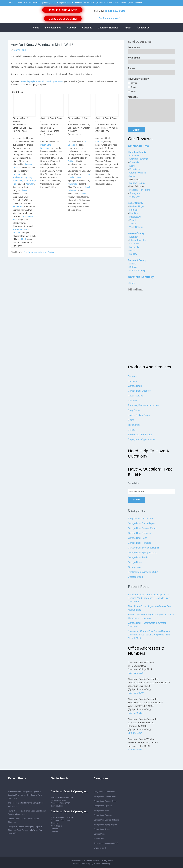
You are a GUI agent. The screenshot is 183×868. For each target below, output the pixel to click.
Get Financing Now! (109, 18)
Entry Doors (134, 410)
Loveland (72, 177)
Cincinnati (134, 156)
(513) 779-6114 (136, 713)
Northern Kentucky (141, 277)
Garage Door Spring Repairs (142, 553)
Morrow (133, 254)
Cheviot (16, 168)
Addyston (30, 184)
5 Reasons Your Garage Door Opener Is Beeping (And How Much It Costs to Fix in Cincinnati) (149, 598)
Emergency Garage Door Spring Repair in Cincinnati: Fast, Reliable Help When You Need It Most (149, 635)
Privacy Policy (107, 861)
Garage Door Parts (138, 538)
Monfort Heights (137, 183)
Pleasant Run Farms (140, 190)
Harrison (17, 174)
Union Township (137, 271)
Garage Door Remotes (139, 543)
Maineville (72, 184)
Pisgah (133, 220)
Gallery (132, 430)
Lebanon (87, 174)
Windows (133, 401)
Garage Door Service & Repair (143, 548)
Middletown (135, 217)
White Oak (135, 197)
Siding (131, 420)
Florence (99, 142)
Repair (133, 87)
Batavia (133, 267)
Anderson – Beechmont (60, 820)
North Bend (18, 207)
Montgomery (27, 177)
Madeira (17, 177)
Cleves (24, 190)
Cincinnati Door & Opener (81, 861)
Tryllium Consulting (102, 864)
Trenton (133, 224)
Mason (80, 177)
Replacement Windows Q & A (39, 252)
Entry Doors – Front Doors (141, 519)
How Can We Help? (138, 79)
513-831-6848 (135, 750)
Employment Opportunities (141, 439)
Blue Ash (28, 164)
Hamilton (134, 213)
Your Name (134, 47)
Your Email (134, 58)
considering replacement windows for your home (41, 81)
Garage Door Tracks (138, 557)
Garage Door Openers (139, 391)
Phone (131, 68)
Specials (132, 381)
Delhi (24, 216)
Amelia (133, 264)
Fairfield (71, 161)
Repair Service (135, 396)
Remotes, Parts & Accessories (143, 405)
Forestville (135, 169)
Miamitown (18, 229)
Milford (23, 239)
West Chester (136, 227)
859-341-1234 (135, 733)
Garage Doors (135, 386)
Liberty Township (138, 240)
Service (134, 83)
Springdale (135, 193)
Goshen (83, 194)
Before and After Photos (140, 435)
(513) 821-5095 (55, 3)
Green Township (138, 173)
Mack (132, 176)
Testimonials (134, 425)
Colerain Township (139, 159)
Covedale (134, 162)
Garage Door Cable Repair (142, 523)
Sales (133, 91)
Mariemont (18, 181)
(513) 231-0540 (136, 693)
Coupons (133, 376)
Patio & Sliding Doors (139, 415)
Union (132, 283)
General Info (134, 567)
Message (133, 97)
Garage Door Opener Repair (142, 528)
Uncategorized (135, 577)
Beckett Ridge (137, 206)
